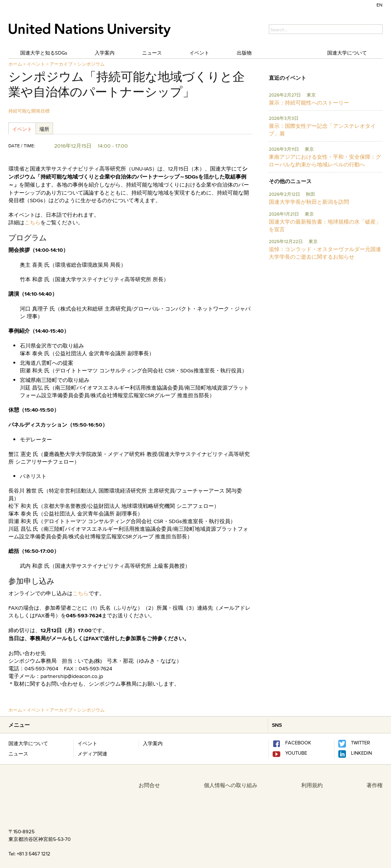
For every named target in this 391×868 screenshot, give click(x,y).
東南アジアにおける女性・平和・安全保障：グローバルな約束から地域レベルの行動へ (325, 161)
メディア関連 (92, 754)
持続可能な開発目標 (29, 111)
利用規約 (312, 785)
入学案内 (105, 53)
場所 (44, 129)
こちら (32, 222)
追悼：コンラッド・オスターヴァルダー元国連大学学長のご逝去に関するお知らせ (325, 253)
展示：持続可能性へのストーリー (309, 103)
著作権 (375, 785)
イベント (199, 53)
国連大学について (347, 53)
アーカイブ (61, 64)
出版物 (244, 53)
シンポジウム (91, 64)
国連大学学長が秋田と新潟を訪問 (309, 202)
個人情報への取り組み (231, 785)
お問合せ (149, 785)
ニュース (152, 53)
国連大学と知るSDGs (44, 53)
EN (380, 5)
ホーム (15, 64)
